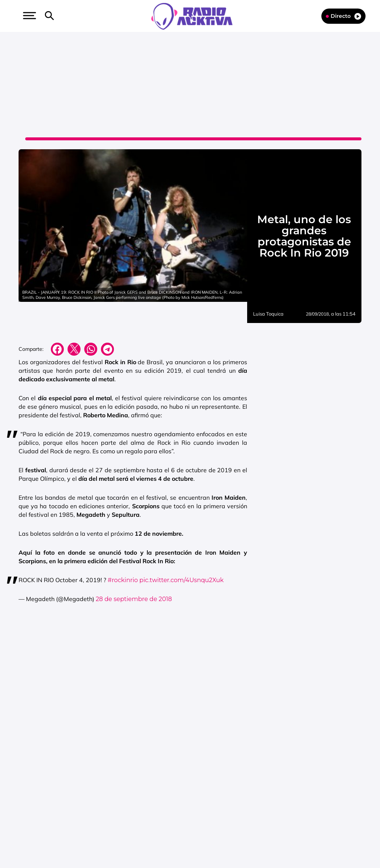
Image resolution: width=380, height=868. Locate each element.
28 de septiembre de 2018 (134, 599)
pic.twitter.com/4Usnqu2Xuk (182, 580)
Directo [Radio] (343, 16)
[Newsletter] (61, 16)
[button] (29, 16)
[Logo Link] (192, 16)
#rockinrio (123, 580)
